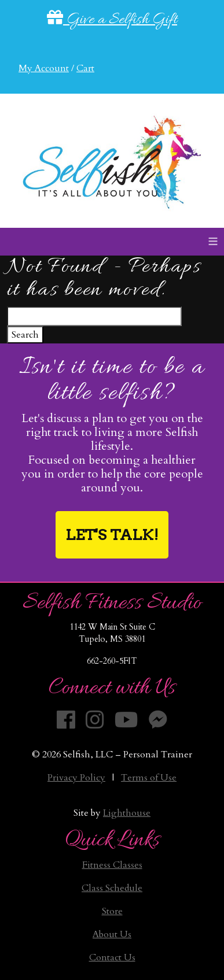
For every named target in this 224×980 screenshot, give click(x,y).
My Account (44, 68)
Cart (85, 68)
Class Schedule (112, 888)
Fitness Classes (112, 865)
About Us (112, 934)
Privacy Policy (76, 778)
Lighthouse (127, 813)
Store (112, 911)
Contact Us (112, 957)
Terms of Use (149, 778)
